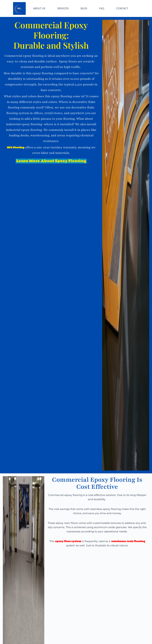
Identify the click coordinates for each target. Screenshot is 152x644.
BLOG (84, 8)
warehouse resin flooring (128, 541)
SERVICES (63, 8)
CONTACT (122, 8)
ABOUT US (39, 8)
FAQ (102, 8)
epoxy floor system (68, 541)
